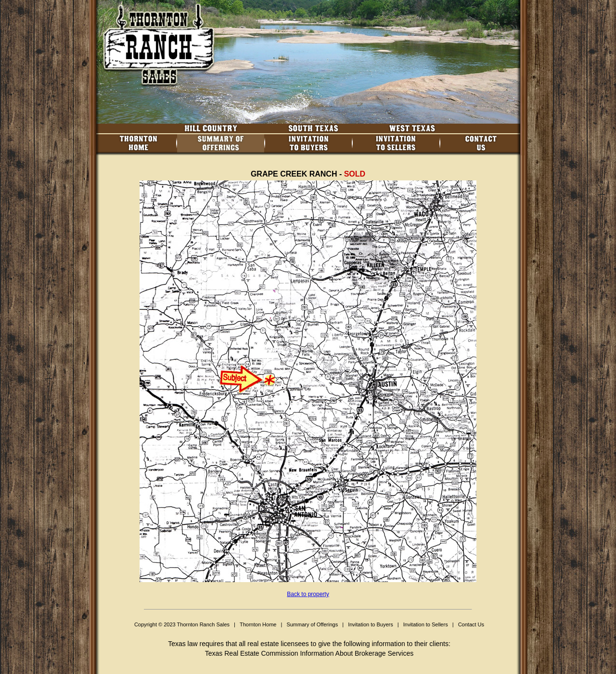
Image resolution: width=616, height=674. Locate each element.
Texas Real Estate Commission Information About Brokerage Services (309, 653)
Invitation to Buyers (371, 624)
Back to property (308, 594)
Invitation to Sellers (426, 624)
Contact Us (471, 624)
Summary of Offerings (312, 624)
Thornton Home (258, 624)
